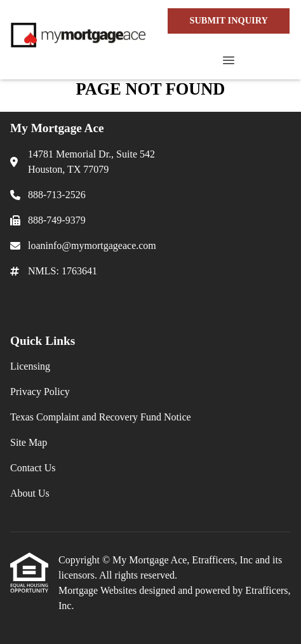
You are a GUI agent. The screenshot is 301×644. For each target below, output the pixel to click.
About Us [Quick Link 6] (30, 493)
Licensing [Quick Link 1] (30, 366)
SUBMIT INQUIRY (229, 20)
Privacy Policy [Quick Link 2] (40, 392)
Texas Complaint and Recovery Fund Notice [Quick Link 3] (101, 417)
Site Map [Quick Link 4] (29, 442)
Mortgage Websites (99, 590)
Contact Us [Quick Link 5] (33, 468)
